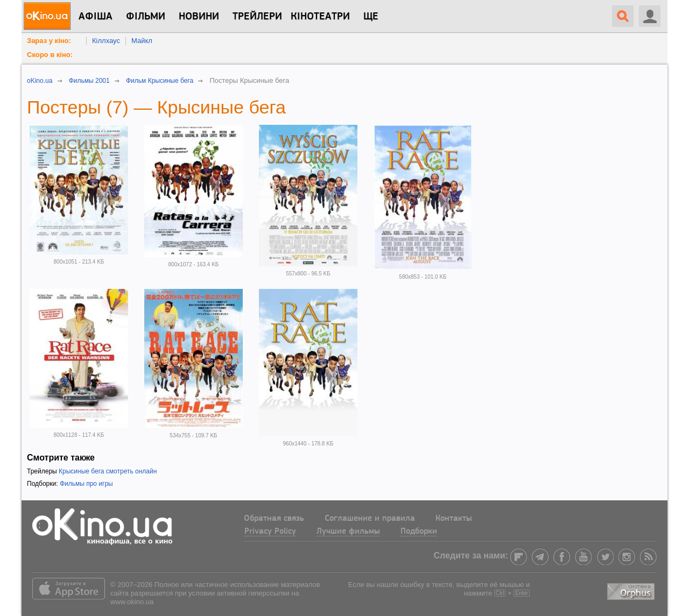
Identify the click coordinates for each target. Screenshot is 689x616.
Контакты (454, 519)
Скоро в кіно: (50, 55)
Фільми (146, 17)
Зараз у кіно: (49, 41)
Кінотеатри (320, 17)
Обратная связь (274, 519)
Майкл (142, 41)
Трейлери (257, 17)
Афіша (96, 17)
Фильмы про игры (86, 484)
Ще (371, 17)
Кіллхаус (106, 41)
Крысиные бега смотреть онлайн (108, 471)
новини (199, 17)
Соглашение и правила (370, 519)
